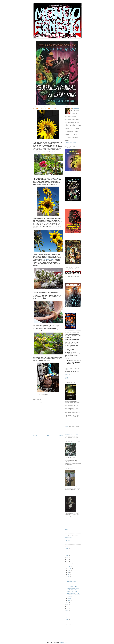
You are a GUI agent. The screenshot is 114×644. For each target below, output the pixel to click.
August (69, 571)
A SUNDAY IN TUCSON (72, 591)
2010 (68, 618)
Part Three (67, 379)
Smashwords (63, 642)
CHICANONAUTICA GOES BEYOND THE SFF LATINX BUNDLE (74, 595)
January (69, 600)
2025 (68, 550)
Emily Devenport (48, 259)
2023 (68, 554)
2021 (68, 558)
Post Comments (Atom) (43, 438)
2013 (68, 612)
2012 (68, 614)
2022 (68, 556)
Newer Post (35, 435)
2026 (68, 548)
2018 (68, 603)
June (69, 574)
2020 (68, 559)
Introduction (67, 374)
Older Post (61, 435)
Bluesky (67, 529)
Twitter (66, 531)
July (69, 572)
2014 (68, 610)
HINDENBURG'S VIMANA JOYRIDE (73, 435)
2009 (68, 620)
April (69, 578)
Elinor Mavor (68, 540)
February (69, 599)
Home (48, 435)
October (69, 567)
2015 (68, 608)
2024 (68, 552)
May (69, 576)
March (69, 580)
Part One (67, 376)
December (70, 563)
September (70, 569)
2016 (68, 606)
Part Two (67, 377)
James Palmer (68, 542)
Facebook (67, 528)
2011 (68, 616)
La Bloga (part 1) (68, 537)
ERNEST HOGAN (76, 108)
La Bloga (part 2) (68, 539)
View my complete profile (71, 143)
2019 (68, 561)
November (70, 565)
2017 (68, 605)
